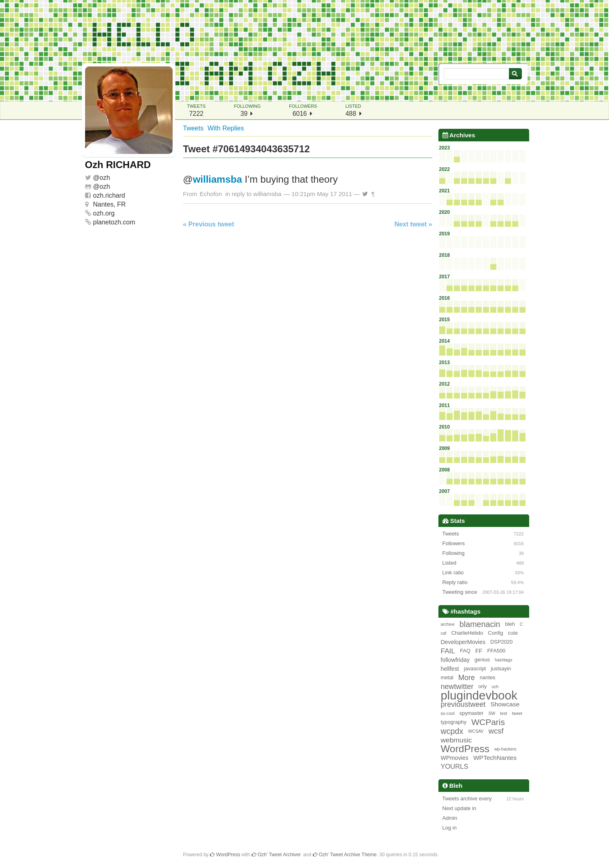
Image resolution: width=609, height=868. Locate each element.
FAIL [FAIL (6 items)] (448, 651)
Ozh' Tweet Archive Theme (345, 855)
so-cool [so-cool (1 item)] (448, 713)
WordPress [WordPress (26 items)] (465, 749)
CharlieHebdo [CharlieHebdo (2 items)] (467, 633)
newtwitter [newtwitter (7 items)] (457, 687)
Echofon (211, 194)
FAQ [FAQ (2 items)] (465, 651)
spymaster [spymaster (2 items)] (471, 713)
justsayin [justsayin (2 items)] (501, 669)
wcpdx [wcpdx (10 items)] (452, 731)
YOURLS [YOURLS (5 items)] (455, 767)
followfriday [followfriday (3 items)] (455, 660)
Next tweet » (413, 224)
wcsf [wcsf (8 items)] (496, 731)
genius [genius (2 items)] (482, 660)
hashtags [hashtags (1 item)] (503, 660)
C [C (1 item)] (521, 624)
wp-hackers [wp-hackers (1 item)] (505, 749)
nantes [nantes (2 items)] (488, 677)
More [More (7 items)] (467, 678)
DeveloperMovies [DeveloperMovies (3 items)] (463, 642)
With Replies (226, 128)
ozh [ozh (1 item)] (495, 687)
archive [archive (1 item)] (448, 624)
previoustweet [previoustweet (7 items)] (463, 704)
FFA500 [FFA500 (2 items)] (496, 651)
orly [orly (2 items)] (482, 686)
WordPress (225, 855)
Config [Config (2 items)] (495, 633)
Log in (450, 828)
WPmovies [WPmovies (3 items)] (455, 758)
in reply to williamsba (253, 194)
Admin (450, 818)
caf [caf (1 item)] (444, 633)
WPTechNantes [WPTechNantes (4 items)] (495, 758)
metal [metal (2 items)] (447, 677)
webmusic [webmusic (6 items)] (456, 740)
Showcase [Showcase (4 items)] (505, 704)
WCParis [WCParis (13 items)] (488, 722)
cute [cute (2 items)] (513, 633)
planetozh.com (114, 222)
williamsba (217, 179)
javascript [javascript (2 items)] (475, 669)
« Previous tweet (209, 224)
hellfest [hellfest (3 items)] (450, 669)
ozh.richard (109, 195)
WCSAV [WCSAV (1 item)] (476, 731)
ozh (105, 178)
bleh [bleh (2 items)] (510, 624)
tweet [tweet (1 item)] (517, 713)
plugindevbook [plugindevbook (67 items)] (479, 695)
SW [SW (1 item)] (492, 713)
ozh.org (104, 213)
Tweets (193, 128)
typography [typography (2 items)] (454, 722)
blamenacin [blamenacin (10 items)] (480, 624)
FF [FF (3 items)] (479, 651)
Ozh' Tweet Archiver (276, 855)
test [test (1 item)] (503, 713)
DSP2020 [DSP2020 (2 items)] (501, 642)
